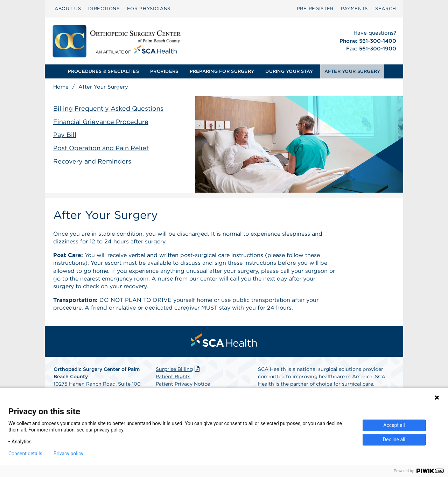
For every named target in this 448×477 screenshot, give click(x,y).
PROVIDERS (164, 71)
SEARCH (386, 9)
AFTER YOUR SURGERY (352, 71)
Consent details (25, 454)
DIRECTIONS (104, 9)
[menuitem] (68, 9)
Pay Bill (65, 135)
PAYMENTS (354, 9)
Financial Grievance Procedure (101, 122)
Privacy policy (68, 454)
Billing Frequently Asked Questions (108, 108)
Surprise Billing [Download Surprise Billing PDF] (178, 369)
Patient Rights (173, 376)
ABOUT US (68, 9)
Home (61, 87)
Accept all (394, 425)
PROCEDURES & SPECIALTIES (103, 71)
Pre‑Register (315, 9)
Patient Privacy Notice (183, 384)
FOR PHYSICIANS (149, 9)
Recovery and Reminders (92, 161)
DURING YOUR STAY (289, 71)
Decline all (394, 440)
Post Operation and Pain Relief (101, 148)
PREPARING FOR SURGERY (222, 71)
